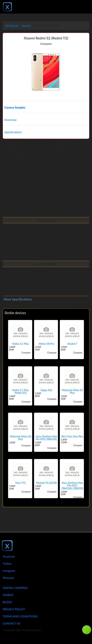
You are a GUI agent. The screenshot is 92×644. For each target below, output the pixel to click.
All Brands (12, 26)
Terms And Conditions (20, 616)
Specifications (13, 132)
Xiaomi (26, 26)
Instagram (9, 571)
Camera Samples (15, 107)
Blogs (7, 602)
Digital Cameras (15, 588)
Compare (46, 44)
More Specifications (18, 299)
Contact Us (12, 623)
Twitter (7, 564)
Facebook (9, 556)
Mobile (8, 595)
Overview (10, 120)
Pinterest (8, 578)
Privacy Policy (14, 609)
